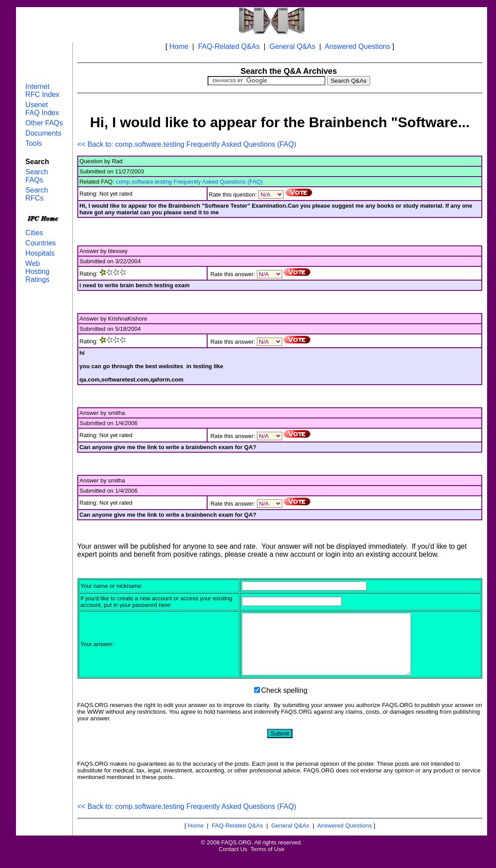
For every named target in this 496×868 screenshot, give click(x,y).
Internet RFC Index (42, 90)
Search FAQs (37, 176)
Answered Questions (358, 46)
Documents (43, 133)
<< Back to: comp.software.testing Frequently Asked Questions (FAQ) (187, 144)
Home (179, 46)
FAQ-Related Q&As (229, 46)
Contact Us (233, 861)
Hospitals (40, 253)
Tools (34, 143)
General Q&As (292, 46)
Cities (34, 233)
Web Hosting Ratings (37, 271)
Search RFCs (37, 194)
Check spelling (284, 702)
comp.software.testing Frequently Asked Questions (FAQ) (189, 182)
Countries (40, 243)
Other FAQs (44, 123)
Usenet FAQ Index (42, 109)
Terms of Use (267, 861)
